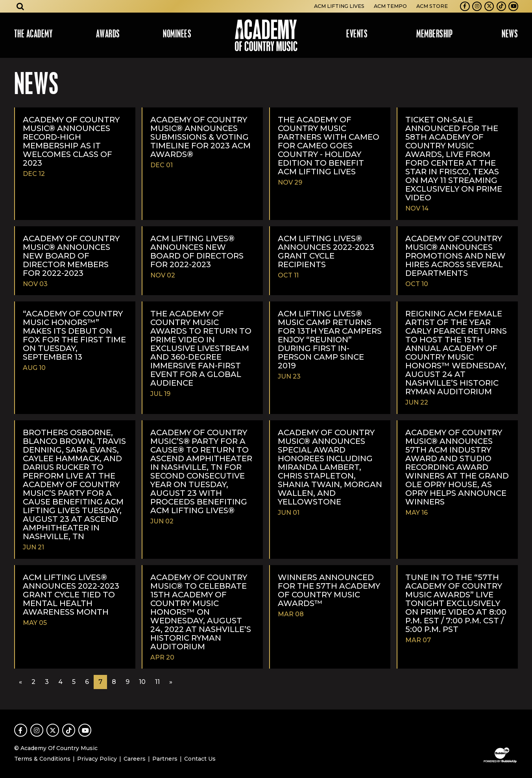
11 (157, 682)
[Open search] (20, 6)
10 (142, 682)
